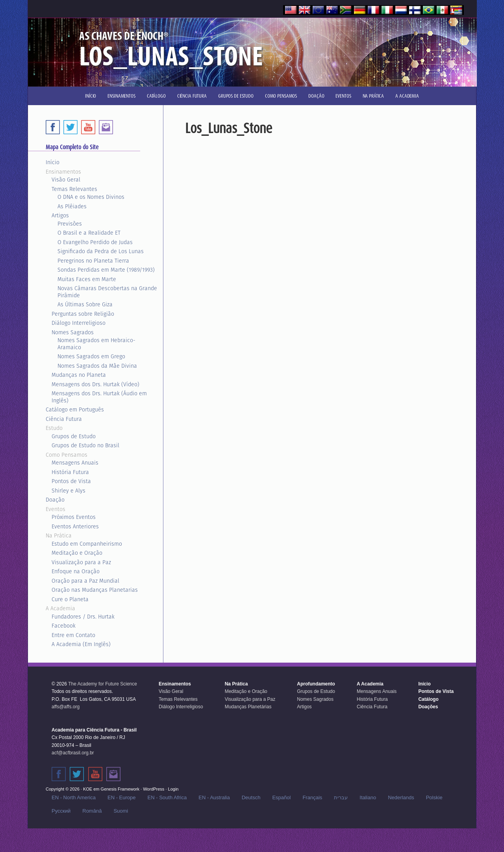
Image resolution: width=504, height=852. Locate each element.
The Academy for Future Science (103, 684)
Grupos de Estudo (74, 436)
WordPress (154, 789)
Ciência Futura (64, 419)
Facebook (64, 626)
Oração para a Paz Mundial (85, 581)
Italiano (368, 797)
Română (92, 811)
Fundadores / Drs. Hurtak (83, 617)
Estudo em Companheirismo (87, 544)
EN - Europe (122, 797)
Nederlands (401, 797)
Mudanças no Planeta (79, 375)
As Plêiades (72, 206)
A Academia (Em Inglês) (81, 644)
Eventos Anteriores (75, 526)
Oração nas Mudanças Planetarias (95, 590)
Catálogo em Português (75, 409)
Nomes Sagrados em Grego (91, 356)
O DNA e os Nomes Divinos (91, 197)
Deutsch (251, 797)
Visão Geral (66, 180)
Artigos (60, 215)
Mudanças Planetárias (248, 707)
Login (173, 789)
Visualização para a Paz (81, 562)
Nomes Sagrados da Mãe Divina (97, 366)
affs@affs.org (66, 707)
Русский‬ (61, 811)
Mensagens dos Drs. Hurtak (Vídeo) (95, 384)
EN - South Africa (167, 797)
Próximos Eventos (74, 517)
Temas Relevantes (74, 189)
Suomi (121, 811)
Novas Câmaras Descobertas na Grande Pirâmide (107, 292)
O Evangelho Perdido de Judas (95, 242)
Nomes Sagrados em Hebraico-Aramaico (96, 344)
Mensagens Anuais (75, 463)
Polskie (434, 797)
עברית (341, 797)
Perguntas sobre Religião (83, 314)
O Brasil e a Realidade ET (89, 233)
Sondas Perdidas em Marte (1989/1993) (106, 270)
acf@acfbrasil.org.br (73, 753)
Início (53, 162)
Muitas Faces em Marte (87, 279)
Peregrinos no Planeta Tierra (93, 261)
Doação (55, 500)
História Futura (70, 472)
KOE (88, 789)
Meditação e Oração (77, 553)
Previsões (70, 224)
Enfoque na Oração (76, 571)
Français (312, 797)
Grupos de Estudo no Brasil (85, 445)
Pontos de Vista (71, 481)
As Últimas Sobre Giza (85, 304)
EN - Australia (214, 797)
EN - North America (74, 797)
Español (281, 797)
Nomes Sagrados (73, 332)
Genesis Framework (120, 789)
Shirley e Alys (69, 491)
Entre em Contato (73, 635)
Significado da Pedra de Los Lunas (101, 251)
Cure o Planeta (70, 599)
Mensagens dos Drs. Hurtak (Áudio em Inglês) (99, 397)
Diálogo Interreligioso (79, 323)
